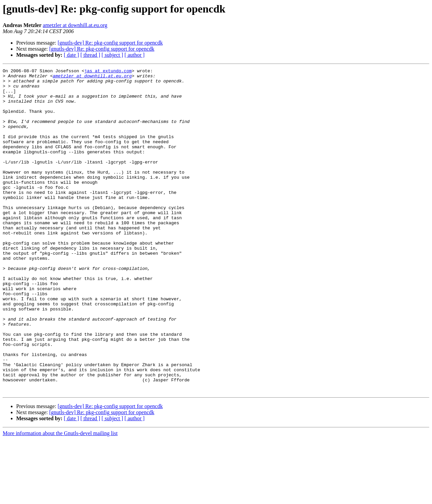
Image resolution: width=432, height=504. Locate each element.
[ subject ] (112, 55)
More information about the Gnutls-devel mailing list (60, 498)
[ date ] (71, 55)
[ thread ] (90, 55)
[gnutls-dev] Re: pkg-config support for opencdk (110, 43)
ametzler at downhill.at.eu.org (75, 25)
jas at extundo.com (108, 72)
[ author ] (135, 55)
